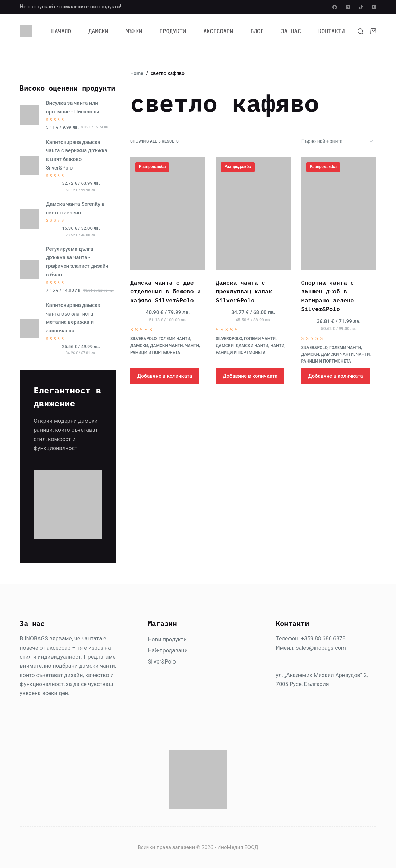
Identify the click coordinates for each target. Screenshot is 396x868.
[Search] (361, 31)
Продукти (173, 31)
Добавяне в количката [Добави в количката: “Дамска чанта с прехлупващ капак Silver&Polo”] (250, 376)
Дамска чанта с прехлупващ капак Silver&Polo (244, 291)
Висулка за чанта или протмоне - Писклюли (73, 107)
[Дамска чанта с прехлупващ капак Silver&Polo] (253, 213)
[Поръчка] (336, 141)
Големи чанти (175, 339)
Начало (61, 31)
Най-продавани (168, 651)
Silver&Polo (143, 339)
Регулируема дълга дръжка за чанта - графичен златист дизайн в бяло (77, 262)
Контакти (332, 31)
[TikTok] (361, 7)
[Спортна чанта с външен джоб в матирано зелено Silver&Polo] (338, 213)
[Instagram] (348, 7)
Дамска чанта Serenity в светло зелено (75, 208)
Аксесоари (218, 31)
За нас (291, 31)
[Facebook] (335, 7)
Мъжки (134, 31)
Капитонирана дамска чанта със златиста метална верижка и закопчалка (73, 318)
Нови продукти (167, 639)
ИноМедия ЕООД (238, 847)
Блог (257, 31)
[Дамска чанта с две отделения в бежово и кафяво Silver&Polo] (168, 213)
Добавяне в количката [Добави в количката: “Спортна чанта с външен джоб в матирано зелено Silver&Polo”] (335, 376)
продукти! (109, 7)
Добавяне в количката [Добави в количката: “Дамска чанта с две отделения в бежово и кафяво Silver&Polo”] (165, 376)
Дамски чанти (166, 346)
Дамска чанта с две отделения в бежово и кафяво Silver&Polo (166, 291)
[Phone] (374, 7)
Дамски (98, 31)
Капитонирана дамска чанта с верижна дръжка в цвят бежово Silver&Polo (77, 155)
